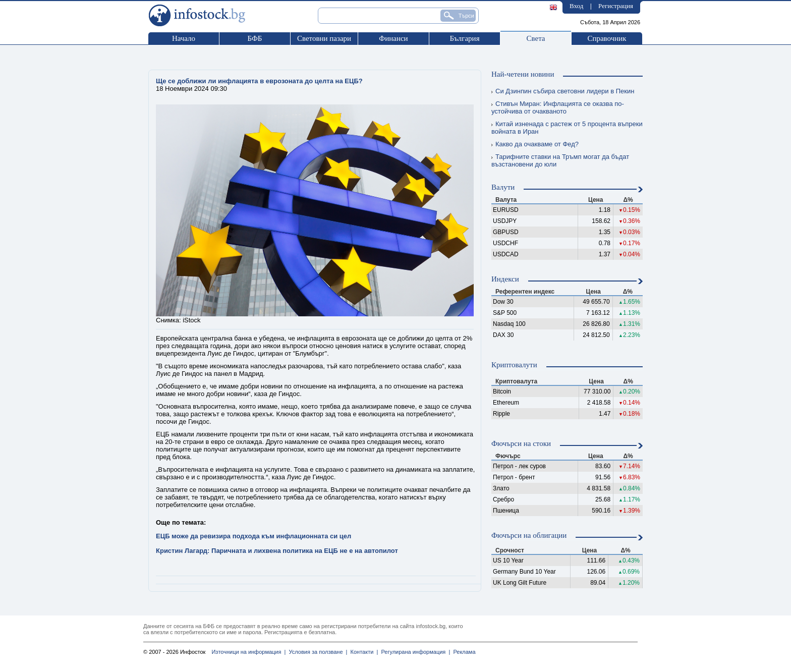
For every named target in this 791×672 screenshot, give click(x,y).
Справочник (607, 38)
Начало (184, 38)
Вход (576, 6)
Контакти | (362, 652)
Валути (503, 187)
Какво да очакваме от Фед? (535, 144)
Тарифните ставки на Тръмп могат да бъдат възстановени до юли (560, 160)
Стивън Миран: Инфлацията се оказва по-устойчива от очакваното (558, 107)
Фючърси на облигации (529, 535)
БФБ (255, 38)
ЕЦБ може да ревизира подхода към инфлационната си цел (253, 536)
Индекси (505, 279)
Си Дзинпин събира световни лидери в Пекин (563, 91)
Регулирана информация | (414, 652)
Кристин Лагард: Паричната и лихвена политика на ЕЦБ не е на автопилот (277, 551)
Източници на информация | (248, 652)
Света (535, 38)
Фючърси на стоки (521, 443)
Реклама (463, 652)
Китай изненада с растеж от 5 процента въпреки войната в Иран (567, 128)
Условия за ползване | (316, 652)
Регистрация (616, 6)
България (464, 38)
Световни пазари (324, 38)
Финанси (393, 38)
